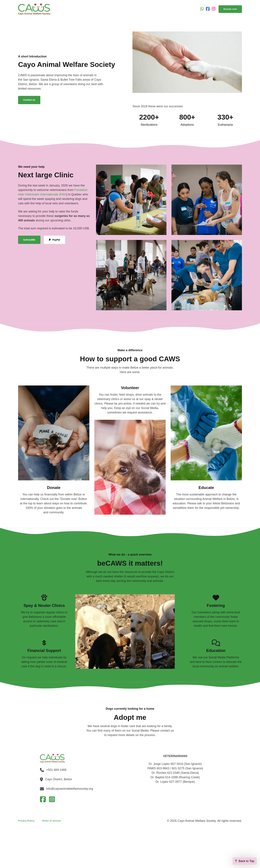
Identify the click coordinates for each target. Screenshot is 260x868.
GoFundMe (29, 240)
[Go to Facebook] (208, 9)
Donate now (230, 9)
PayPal (54, 240)
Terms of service (51, 821)
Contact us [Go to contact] (29, 100)
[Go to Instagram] (214, 9)
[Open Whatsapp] (202, 9)
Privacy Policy (26, 821)
